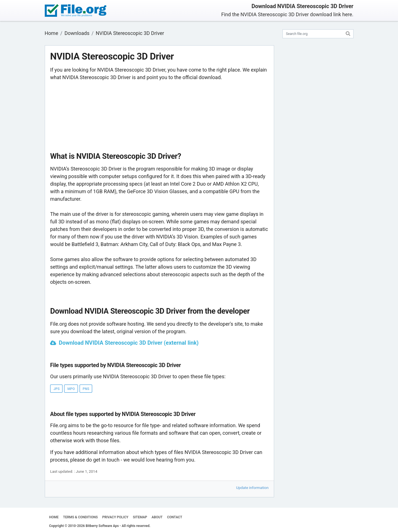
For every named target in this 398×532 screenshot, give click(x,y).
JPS (56, 389)
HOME (54, 517)
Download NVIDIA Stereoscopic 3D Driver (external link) (129, 343)
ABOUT (157, 517)
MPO (71, 389)
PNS (86, 389)
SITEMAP (140, 517)
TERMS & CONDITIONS (81, 517)
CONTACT (175, 517)
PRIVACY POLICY (115, 517)
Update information (252, 488)
